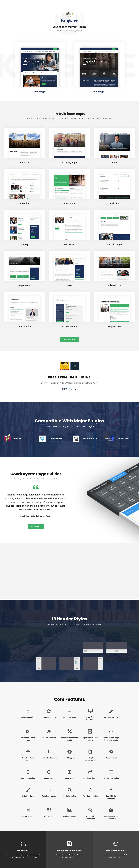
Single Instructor (69, 244)
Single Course (114, 326)
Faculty (25, 244)
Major (69, 285)
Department (25, 285)
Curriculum (114, 203)
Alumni (114, 162)
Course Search (69, 326)
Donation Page (114, 244)
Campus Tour (69, 203)
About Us (25, 162)
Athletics (25, 203)
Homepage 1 (40, 92)
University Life (114, 285)
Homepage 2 (99, 92)
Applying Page (69, 162)
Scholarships (25, 326)
